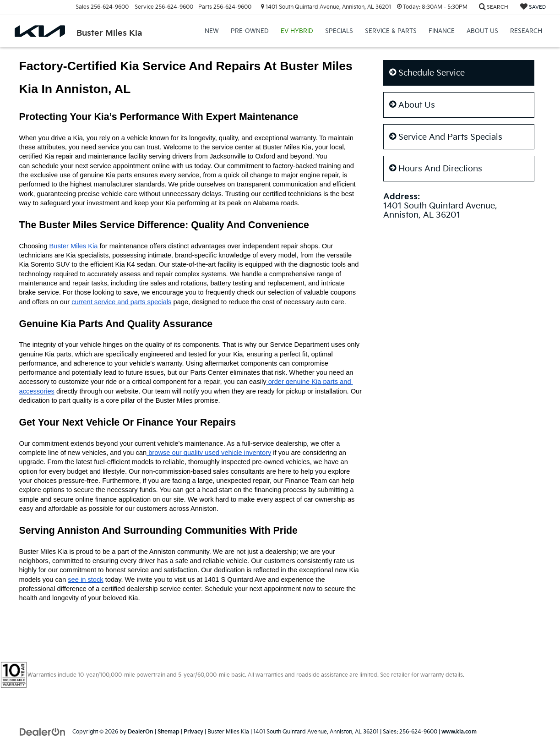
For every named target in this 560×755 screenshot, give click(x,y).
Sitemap (169, 732)
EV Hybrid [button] (297, 31)
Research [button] (526, 31)
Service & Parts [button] (391, 31)
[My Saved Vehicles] (533, 7)
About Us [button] (482, 31)
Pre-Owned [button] (250, 31)
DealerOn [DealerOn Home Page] (141, 732)
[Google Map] (459, 316)
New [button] (212, 31)
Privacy (193, 732)
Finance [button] (442, 31)
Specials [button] (339, 31)
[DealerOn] (43, 731)
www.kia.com (459, 732)
